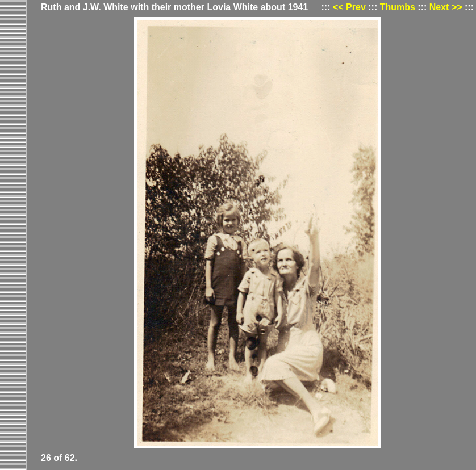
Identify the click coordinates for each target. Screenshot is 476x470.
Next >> (446, 7)
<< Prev (349, 7)
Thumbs (398, 7)
